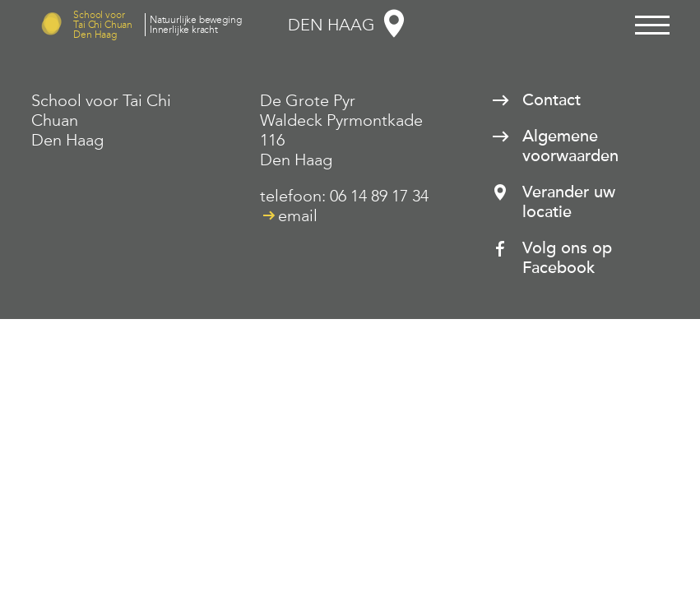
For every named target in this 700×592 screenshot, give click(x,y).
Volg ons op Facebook (567, 258)
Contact (552, 100)
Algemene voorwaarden (570, 146)
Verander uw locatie (569, 202)
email (298, 215)
